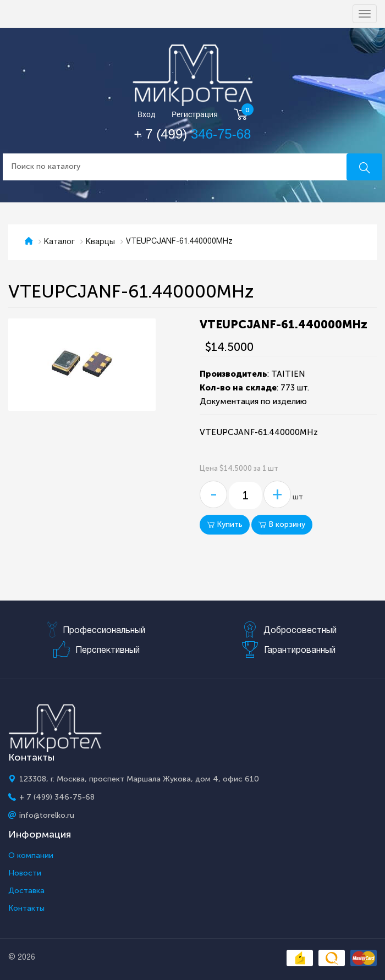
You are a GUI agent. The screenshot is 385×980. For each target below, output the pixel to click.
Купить (225, 524)
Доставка (26, 891)
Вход (147, 115)
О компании (31, 856)
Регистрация (195, 115)
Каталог (59, 242)
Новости (25, 873)
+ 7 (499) (193, 134)
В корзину (282, 524)
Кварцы (100, 242)
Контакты (26, 909)
